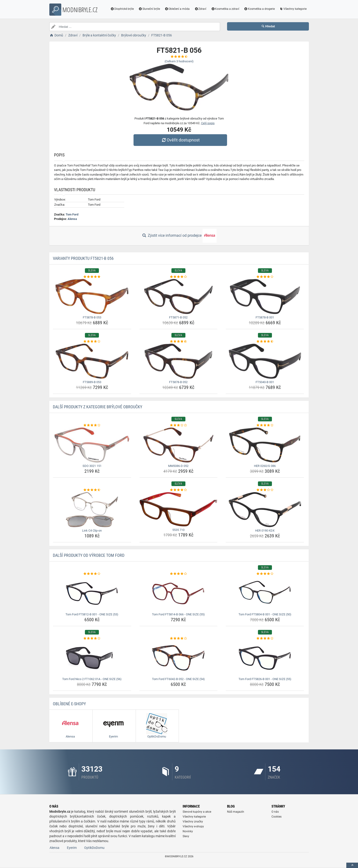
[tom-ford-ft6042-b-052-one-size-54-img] (179, 658)
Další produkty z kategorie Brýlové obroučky (98, 407)
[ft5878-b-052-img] (179, 361)
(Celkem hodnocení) (179, 61)
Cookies (277, 817)
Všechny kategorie (293, 9)
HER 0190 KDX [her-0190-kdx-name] (265, 531)
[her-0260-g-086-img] (265, 445)
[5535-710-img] (179, 509)
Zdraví (200, 9)
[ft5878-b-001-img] (265, 296)
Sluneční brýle (149, 9)
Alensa (72, 219)
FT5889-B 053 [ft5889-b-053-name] (92, 382)
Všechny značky (193, 822)
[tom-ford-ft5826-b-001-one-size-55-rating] (265, 639)
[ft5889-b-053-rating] (92, 342)
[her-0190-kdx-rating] (265, 490)
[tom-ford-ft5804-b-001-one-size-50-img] (265, 593)
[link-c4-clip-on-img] (92, 510)
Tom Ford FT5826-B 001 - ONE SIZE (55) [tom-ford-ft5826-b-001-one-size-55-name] (265, 679)
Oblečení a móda (177, 9)
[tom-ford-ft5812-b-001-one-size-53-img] (92, 593)
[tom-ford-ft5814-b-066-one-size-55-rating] (179, 574)
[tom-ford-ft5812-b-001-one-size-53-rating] (92, 574)
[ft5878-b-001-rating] (265, 277)
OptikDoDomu (94, 848)
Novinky (188, 831)
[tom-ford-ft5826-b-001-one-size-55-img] (265, 658)
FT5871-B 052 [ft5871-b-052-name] (178, 317)
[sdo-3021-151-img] (92, 445)
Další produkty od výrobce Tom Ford (89, 555)
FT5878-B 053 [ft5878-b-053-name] (92, 317)
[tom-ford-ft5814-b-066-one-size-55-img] (179, 593)
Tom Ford (72, 214)
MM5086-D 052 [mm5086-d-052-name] (178, 466)
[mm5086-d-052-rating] (179, 425)
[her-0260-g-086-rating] (265, 425)
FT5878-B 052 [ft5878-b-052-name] (178, 382)
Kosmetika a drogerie (259, 9)
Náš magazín (236, 812)
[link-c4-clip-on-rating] (92, 490)
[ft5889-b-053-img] (92, 361)
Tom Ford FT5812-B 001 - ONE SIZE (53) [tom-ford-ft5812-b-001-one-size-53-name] (92, 614)
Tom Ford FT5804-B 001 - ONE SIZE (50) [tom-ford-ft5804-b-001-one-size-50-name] (265, 614)
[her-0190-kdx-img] (265, 510)
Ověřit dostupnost (180, 140)
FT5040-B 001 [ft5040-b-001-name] (265, 382)
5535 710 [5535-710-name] (178, 530)
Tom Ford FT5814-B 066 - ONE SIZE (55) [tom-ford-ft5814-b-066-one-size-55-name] (178, 614)
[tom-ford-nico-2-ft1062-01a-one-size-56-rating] (92, 639)
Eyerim (72, 848)
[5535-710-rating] (179, 490)
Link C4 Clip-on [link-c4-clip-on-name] (92, 531)
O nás (275, 812)
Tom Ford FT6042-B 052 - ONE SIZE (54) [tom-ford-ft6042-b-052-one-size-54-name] (178, 679)
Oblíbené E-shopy (69, 704)
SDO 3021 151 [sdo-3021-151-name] (92, 466)
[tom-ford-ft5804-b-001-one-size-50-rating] (265, 574)
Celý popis (208, 123)
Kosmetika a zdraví (225, 9)
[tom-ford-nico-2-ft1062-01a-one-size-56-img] (92, 658)
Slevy (186, 836)
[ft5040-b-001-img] (265, 361)
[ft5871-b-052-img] (179, 296)
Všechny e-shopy (193, 826)
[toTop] (352, 865)
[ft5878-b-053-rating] (92, 277)
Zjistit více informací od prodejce (179, 236)
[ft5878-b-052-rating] (179, 342)
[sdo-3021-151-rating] (92, 425)
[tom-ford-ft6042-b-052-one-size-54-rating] (179, 639)
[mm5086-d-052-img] (179, 445)
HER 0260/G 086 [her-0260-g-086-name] (265, 466)
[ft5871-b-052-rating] (179, 277)
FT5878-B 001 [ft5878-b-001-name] (265, 317)
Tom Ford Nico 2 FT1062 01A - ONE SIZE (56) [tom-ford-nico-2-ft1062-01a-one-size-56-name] (92, 679)
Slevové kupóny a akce (197, 812)
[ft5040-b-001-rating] (265, 342)
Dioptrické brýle (122, 9)
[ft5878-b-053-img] (92, 296)
